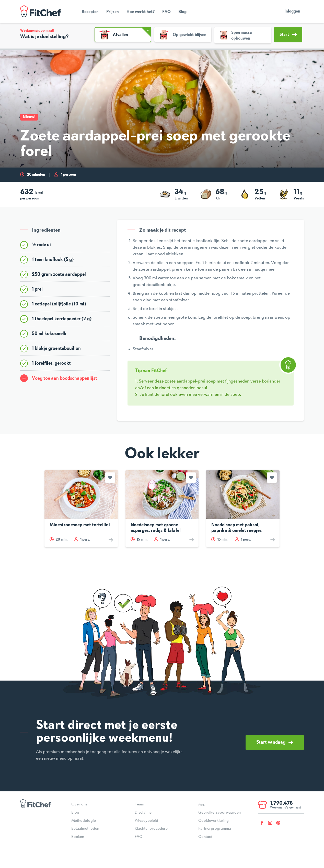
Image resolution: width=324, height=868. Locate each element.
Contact (205, 837)
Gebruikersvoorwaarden (219, 813)
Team (139, 804)
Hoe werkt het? (141, 12)
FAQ (166, 12)
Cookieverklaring (213, 821)
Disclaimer (144, 813)
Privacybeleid (146, 821)
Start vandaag (275, 742)
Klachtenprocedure (151, 829)
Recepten (90, 12)
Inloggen (292, 11)
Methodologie (84, 821)
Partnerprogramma (215, 829)
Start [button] (288, 34)
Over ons (79, 804)
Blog (182, 12)
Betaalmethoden (85, 829)
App (202, 804)
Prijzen (113, 12)
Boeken (78, 837)
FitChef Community (41, 11)
